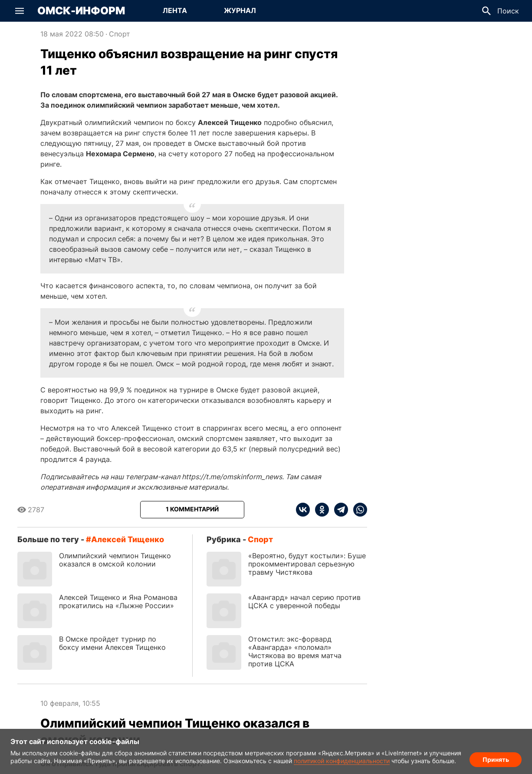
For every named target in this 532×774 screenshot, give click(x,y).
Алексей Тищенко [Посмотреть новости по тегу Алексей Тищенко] (128, 539)
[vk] (303, 510)
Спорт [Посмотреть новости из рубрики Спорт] (120, 34)
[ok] (319, 510)
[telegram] (338, 510)
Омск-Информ (81, 11)
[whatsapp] (358, 510)
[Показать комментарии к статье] (192, 510)
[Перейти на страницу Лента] (175, 11)
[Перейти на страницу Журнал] (240, 11)
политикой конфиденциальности (342, 761)
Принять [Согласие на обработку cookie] (496, 759)
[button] (20, 11)
